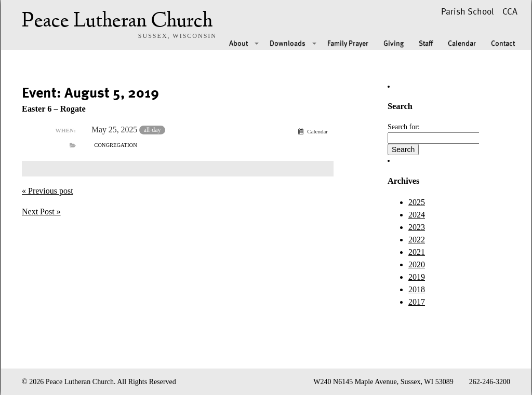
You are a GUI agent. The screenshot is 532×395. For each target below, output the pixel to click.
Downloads (288, 43)
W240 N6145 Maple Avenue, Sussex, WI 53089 (383, 382)
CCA (510, 11)
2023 (417, 227)
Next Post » (41, 212)
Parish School (468, 11)
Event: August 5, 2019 (90, 92)
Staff (426, 43)
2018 (417, 289)
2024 (417, 215)
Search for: (404, 127)
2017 (417, 302)
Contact (503, 43)
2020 (417, 264)
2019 (417, 277)
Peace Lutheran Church (117, 22)
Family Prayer (348, 43)
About (238, 43)
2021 (417, 252)
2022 (417, 240)
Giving (394, 43)
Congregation (116, 145)
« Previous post (48, 191)
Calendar (462, 43)
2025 (417, 202)
